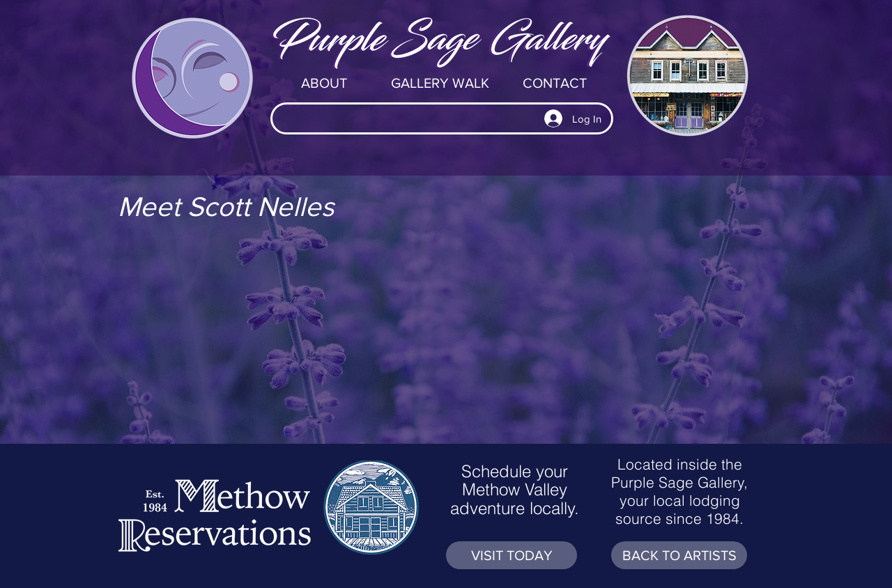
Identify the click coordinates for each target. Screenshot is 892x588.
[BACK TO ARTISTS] (679, 555)
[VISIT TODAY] (512, 555)
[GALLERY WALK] (440, 83)
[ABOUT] (324, 83)
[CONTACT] (555, 83)
